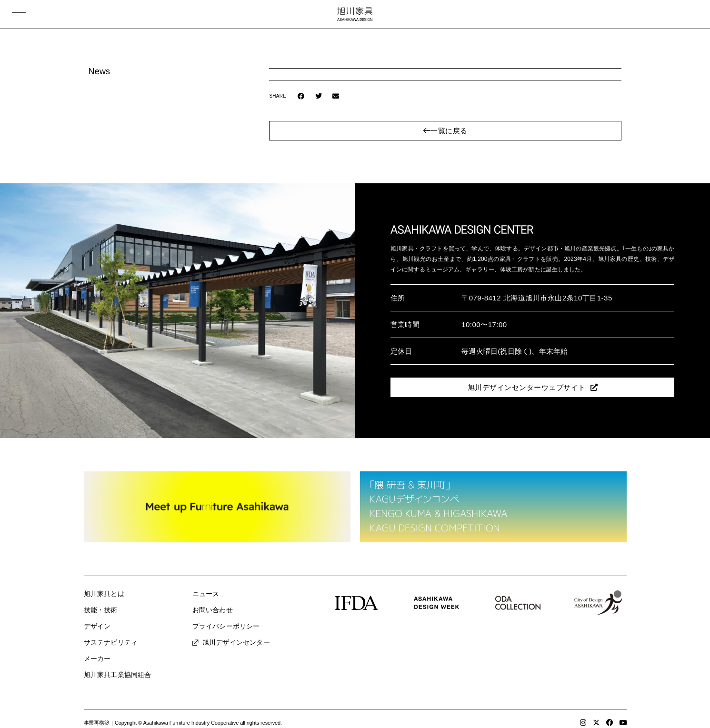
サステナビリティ (111, 642)
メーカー (97, 658)
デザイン (97, 626)
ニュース (206, 594)
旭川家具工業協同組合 (118, 675)
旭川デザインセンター (231, 642)
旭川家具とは (104, 594)
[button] (301, 96)
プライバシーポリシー (226, 626)
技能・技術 (101, 610)
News (100, 71)
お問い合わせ (213, 610)
